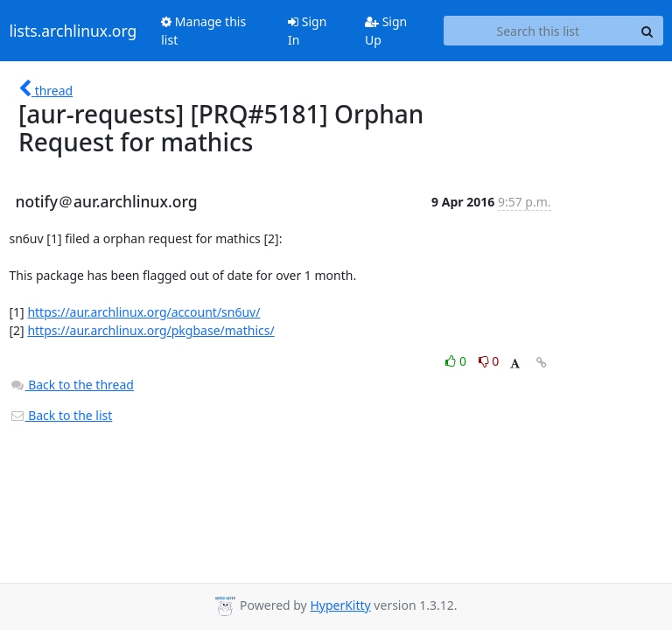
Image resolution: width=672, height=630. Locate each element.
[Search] (647, 31)
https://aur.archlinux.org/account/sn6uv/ (143, 312)
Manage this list (203, 31)
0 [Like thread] (457, 361)
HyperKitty (340, 605)
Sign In (307, 31)
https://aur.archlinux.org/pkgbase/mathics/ (150, 330)
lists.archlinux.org (73, 31)
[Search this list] (538, 31)
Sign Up (386, 31)
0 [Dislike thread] (489, 361)
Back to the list (61, 415)
